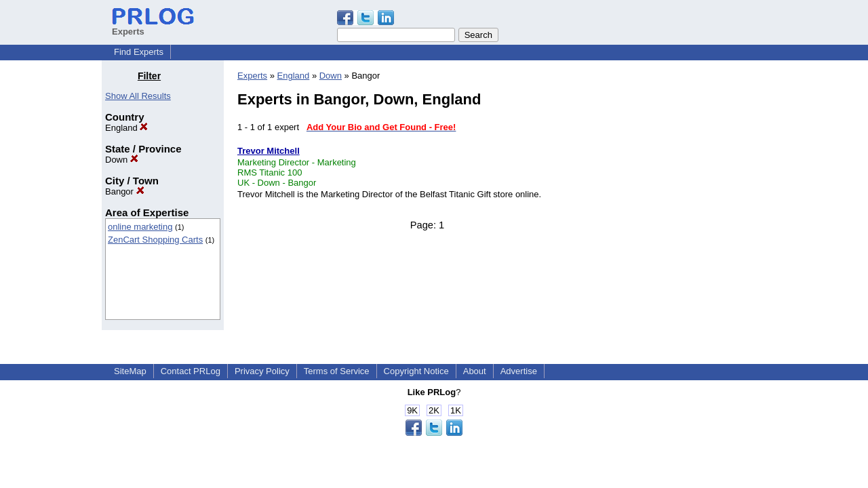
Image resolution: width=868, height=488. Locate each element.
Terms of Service (337, 371)
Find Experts (139, 52)
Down (122, 160)
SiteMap (130, 371)
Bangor (125, 191)
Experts (252, 76)
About (475, 371)
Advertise (519, 371)
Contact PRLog (191, 371)
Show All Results (138, 96)
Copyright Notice (416, 371)
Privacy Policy (262, 371)
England (126, 128)
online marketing (140, 227)
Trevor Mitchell (269, 151)
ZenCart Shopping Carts (155, 240)
